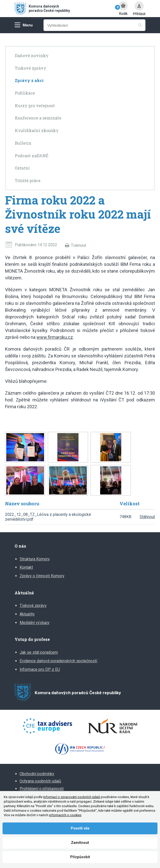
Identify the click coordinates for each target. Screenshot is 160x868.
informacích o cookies (65, 815)
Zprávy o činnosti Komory (42, 576)
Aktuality (27, 614)
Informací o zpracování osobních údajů (72, 797)
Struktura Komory (35, 559)
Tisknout (78, 245)
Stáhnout (147, 517)
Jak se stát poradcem (39, 652)
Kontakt (26, 567)
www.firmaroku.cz (55, 337)
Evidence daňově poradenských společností (58, 661)
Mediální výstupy (35, 623)
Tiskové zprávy (33, 606)
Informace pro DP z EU (40, 669)
